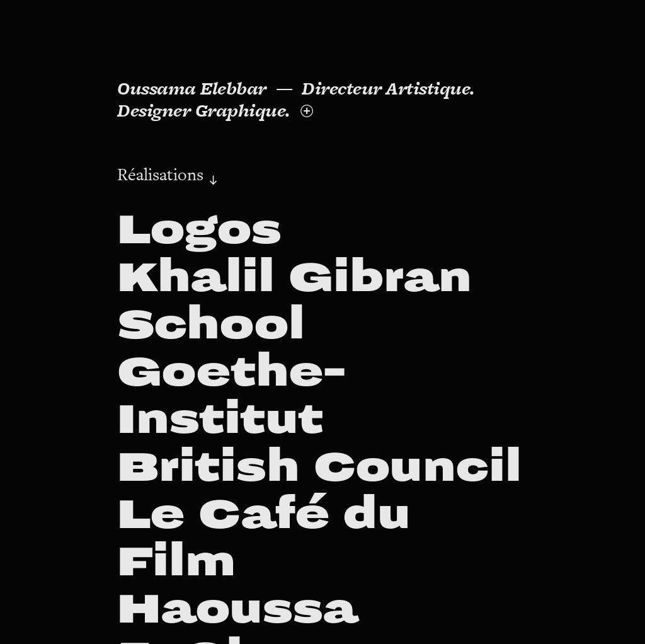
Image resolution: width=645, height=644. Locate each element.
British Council (319, 467)
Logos (199, 230)
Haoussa (237, 609)
